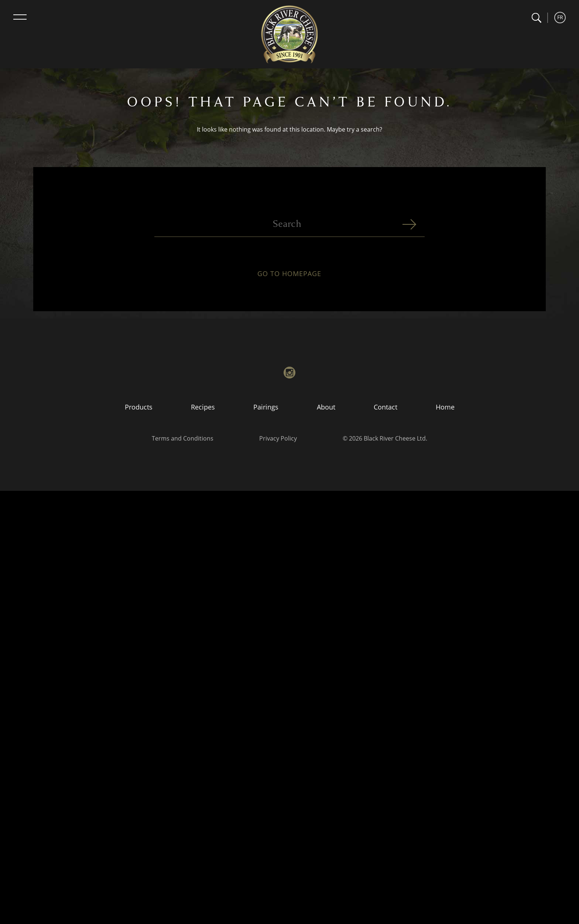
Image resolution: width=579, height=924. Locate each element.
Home (445, 407)
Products (139, 407)
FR (560, 17)
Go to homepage (289, 278)
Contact (386, 407)
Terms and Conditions (183, 438)
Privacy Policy (278, 438)
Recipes (203, 407)
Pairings (266, 407)
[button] (536, 18)
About (326, 407)
